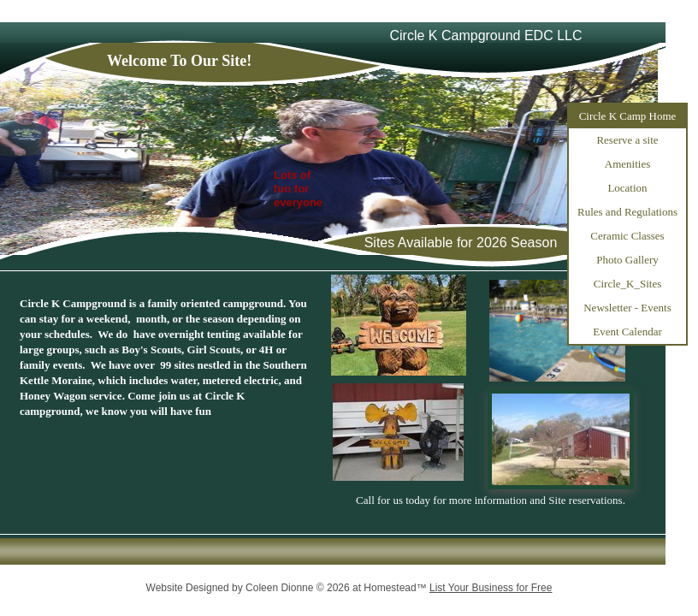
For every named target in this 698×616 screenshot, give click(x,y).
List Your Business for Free (491, 588)
